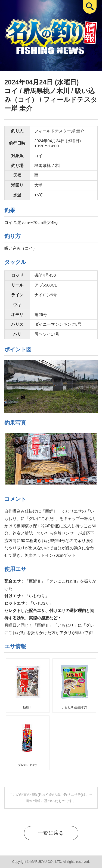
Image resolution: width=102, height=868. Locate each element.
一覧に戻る (51, 833)
